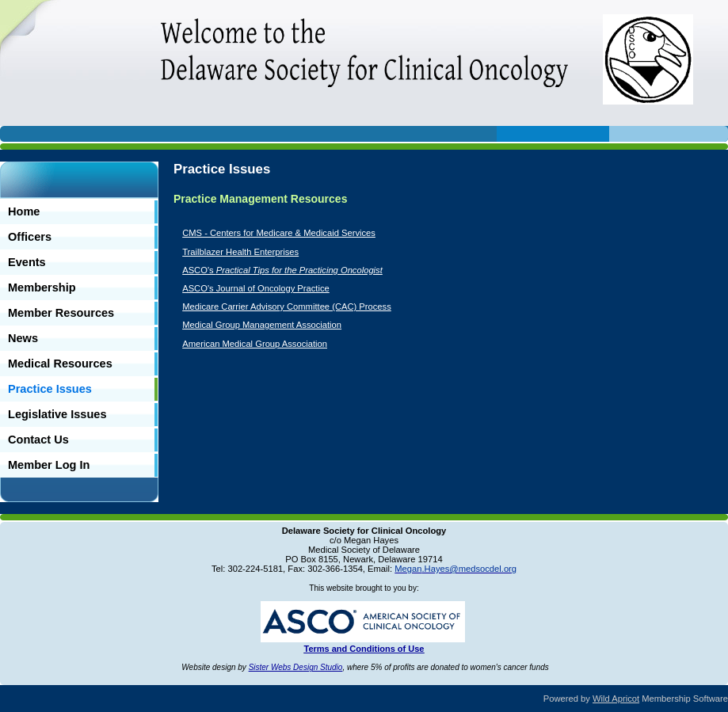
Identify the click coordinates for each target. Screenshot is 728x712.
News (23, 338)
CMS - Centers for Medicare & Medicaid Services (279, 233)
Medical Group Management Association (262, 325)
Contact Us (38, 440)
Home (24, 211)
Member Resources (61, 313)
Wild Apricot (616, 699)
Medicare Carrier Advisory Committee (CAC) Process (287, 307)
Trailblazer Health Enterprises (240, 252)
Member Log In (49, 465)
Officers (30, 237)
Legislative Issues (57, 414)
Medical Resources (60, 364)
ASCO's (282, 270)
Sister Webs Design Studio (296, 667)
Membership (42, 287)
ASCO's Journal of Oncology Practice (256, 288)
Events (27, 262)
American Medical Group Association (255, 344)
